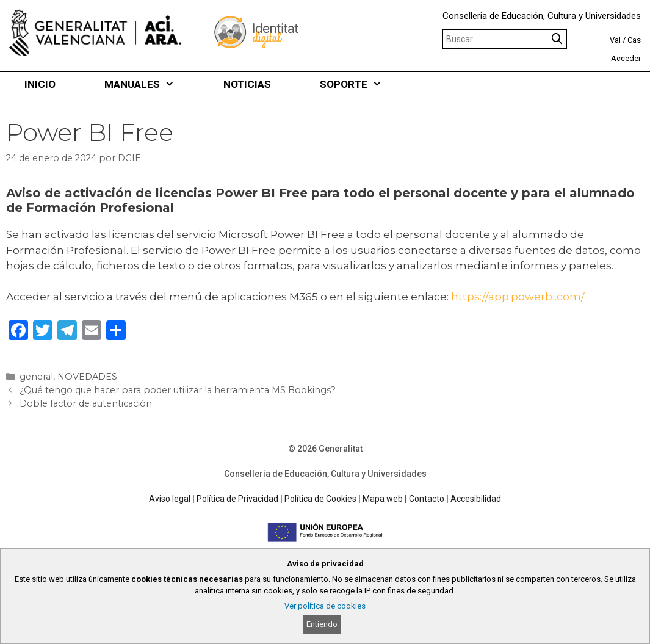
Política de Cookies (320, 499)
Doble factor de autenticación (86, 403)
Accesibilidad (476, 499)
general (36, 377)
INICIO (40, 84)
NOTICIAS (247, 84)
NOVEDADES (87, 377)
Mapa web (383, 499)
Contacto (427, 499)
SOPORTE (363, 84)
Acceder (626, 58)
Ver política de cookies (325, 606)
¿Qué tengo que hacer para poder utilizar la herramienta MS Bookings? (178, 390)
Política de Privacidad (237, 499)
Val (615, 40)
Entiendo (322, 624)
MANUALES (152, 84)
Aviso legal (170, 499)
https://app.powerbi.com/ (518, 297)
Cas (634, 40)
